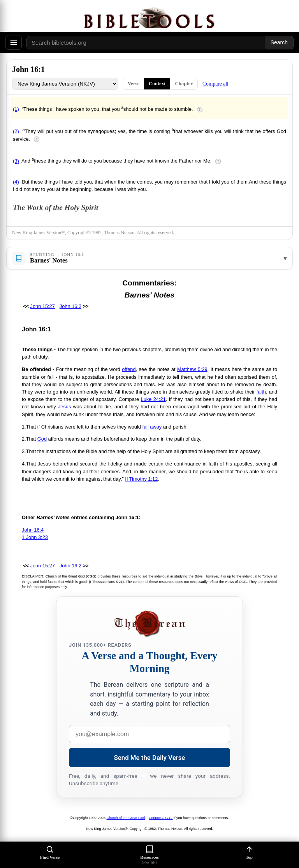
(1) (16, 109)
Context (157, 84)
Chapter (184, 84)
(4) (16, 182)
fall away (152, 427)
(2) (16, 132)
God (42, 439)
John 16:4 (33, 530)
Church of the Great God (126, 818)
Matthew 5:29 (192, 369)
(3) (16, 161)
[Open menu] (14, 42)
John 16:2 (70, 306)
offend (129, 369)
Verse (134, 84)
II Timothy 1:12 (141, 479)
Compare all (215, 84)
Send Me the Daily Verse (150, 758)
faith (261, 392)
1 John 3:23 (35, 537)
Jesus (64, 407)
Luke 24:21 (153, 399)
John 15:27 (43, 306)
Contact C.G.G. (161, 818)
